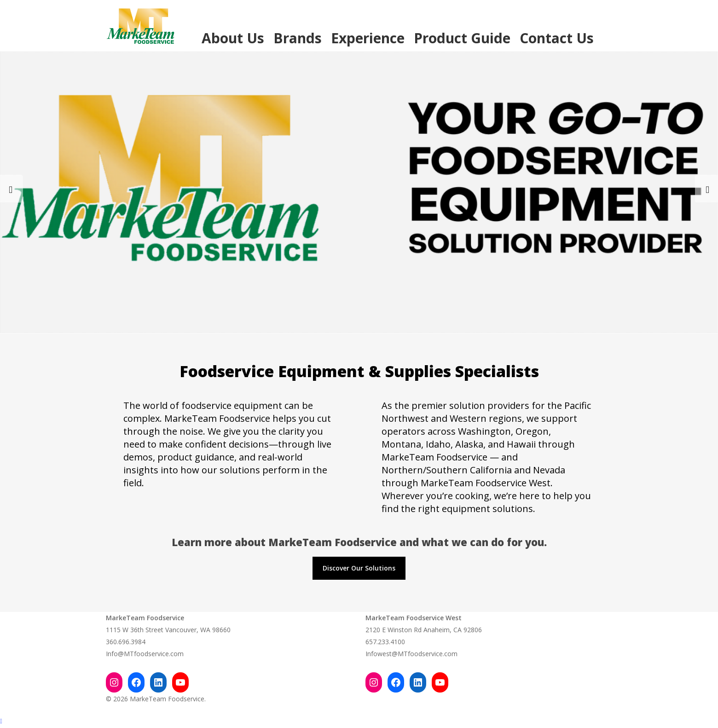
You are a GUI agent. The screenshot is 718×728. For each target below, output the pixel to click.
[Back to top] (359, 722)
